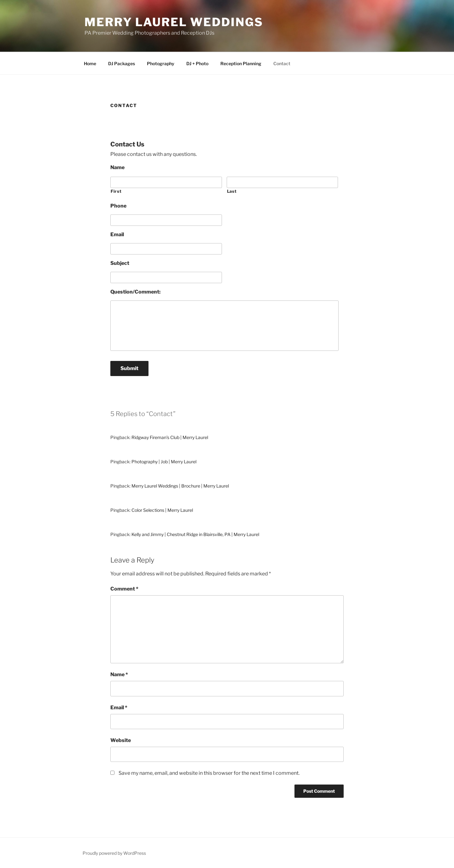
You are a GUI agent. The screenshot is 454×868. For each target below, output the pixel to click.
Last (232, 191)
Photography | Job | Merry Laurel (164, 462)
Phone (118, 206)
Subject (120, 263)
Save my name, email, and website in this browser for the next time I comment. (209, 773)
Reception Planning (241, 63)
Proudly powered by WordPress (114, 853)
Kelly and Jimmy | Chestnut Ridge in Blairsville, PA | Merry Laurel (195, 534)
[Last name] (282, 182)
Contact (282, 63)
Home (90, 63)
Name (117, 167)
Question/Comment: (135, 292)
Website (121, 740)
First (116, 191)
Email (117, 234)
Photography (161, 63)
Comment (124, 589)
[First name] (166, 182)
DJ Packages (122, 63)
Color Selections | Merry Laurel (162, 510)
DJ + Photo (197, 63)
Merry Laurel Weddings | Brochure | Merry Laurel (180, 486)
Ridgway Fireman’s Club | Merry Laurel (170, 437)
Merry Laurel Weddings (174, 22)
